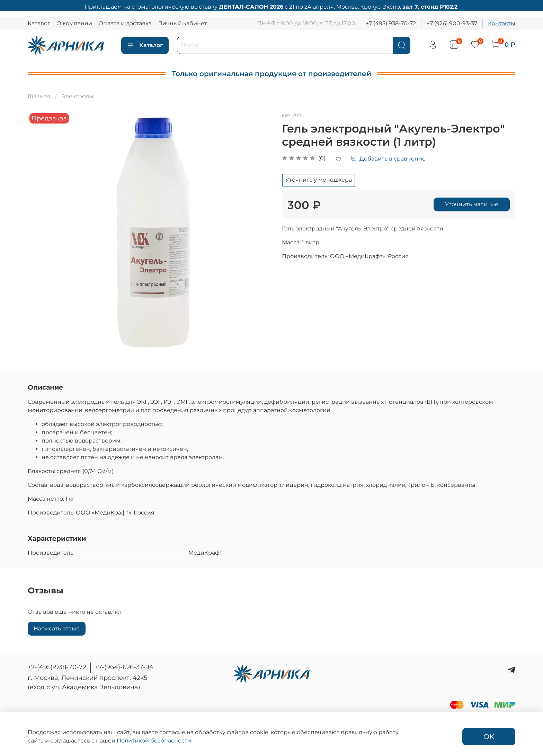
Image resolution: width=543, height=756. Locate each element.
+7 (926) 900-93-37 (452, 23)
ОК (489, 737)
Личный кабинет (183, 23)
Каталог (39, 23)
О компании (74, 23)
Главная (39, 96)
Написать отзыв (57, 629)
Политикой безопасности (154, 741)
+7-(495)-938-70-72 (57, 667)
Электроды (78, 96)
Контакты (502, 23)
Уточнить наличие (472, 204)
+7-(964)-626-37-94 (124, 667)
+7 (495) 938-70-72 (391, 23)
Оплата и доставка (125, 23)
